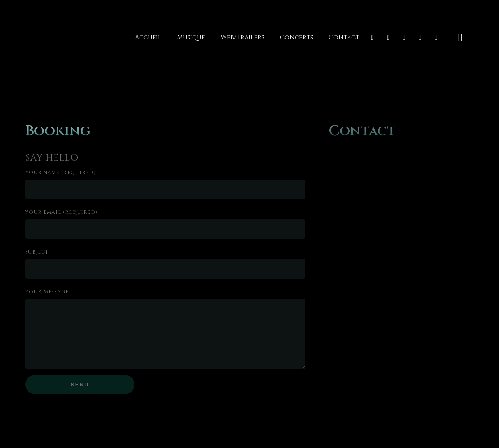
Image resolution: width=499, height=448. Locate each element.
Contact (344, 37)
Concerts (296, 37)
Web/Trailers (242, 37)
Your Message (47, 292)
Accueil (148, 37)
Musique (191, 37)
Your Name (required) (61, 173)
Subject (37, 252)
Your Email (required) (61, 212)
